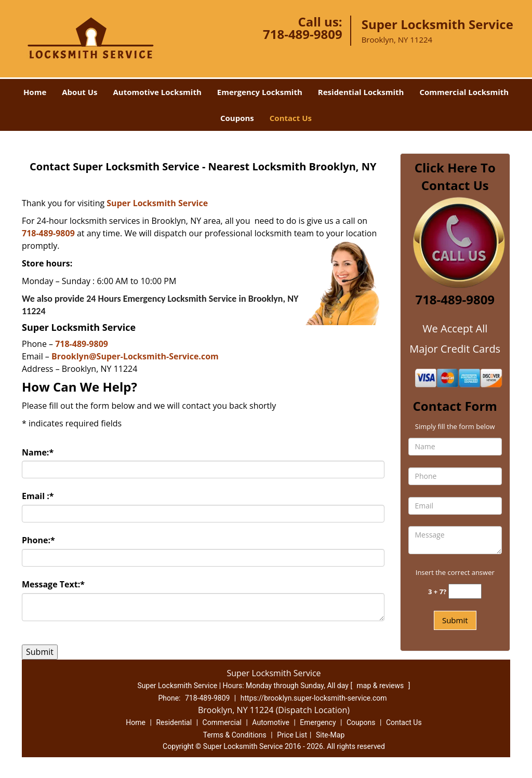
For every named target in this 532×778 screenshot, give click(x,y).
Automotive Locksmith (157, 92)
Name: (38, 452)
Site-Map (330, 735)
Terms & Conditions (235, 735)
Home (35, 92)
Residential (174, 722)
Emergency (318, 722)
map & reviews (381, 686)
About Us (79, 92)
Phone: (38, 540)
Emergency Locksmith (260, 92)
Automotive (271, 722)
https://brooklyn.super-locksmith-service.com (314, 698)
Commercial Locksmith (464, 92)
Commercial (222, 722)
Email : (38, 496)
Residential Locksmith (361, 92)
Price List (292, 735)
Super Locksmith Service (157, 203)
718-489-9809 (303, 34)
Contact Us (291, 118)
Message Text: (53, 584)
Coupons (237, 118)
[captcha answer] (465, 591)
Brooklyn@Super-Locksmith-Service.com (135, 356)
